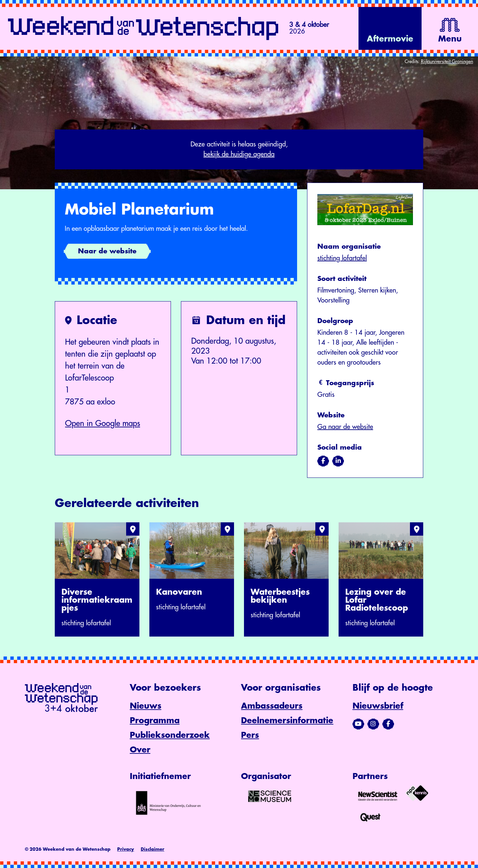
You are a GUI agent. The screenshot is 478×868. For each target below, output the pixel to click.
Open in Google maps (103, 423)
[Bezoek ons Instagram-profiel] (373, 724)
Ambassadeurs (272, 706)
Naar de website (107, 251)
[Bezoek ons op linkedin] (338, 461)
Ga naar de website (345, 427)
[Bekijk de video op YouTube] (390, 28)
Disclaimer (153, 849)
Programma (155, 721)
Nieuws (146, 706)
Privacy (126, 849)
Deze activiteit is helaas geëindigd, (239, 150)
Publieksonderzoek (170, 735)
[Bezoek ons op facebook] (323, 461)
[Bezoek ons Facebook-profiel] (388, 724)
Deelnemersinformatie (287, 721)
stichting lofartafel (342, 258)
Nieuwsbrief (378, 706)
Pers (250, 735)
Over (140, 750)
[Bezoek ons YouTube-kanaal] (358, 724)
